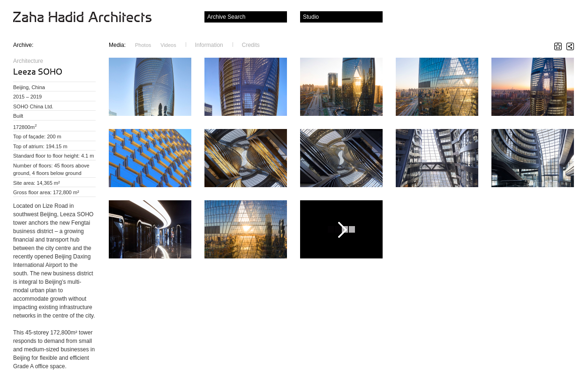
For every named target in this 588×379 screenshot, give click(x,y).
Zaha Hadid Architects (90, 18)
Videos (168, 45)
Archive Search (226, 17)
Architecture (28, 61)
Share (570, 46)
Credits (251, 45)
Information (209, 45)
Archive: (23, 45)
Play (341, 229)
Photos (143, 45)
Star (558, 46)
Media (117, 45)
